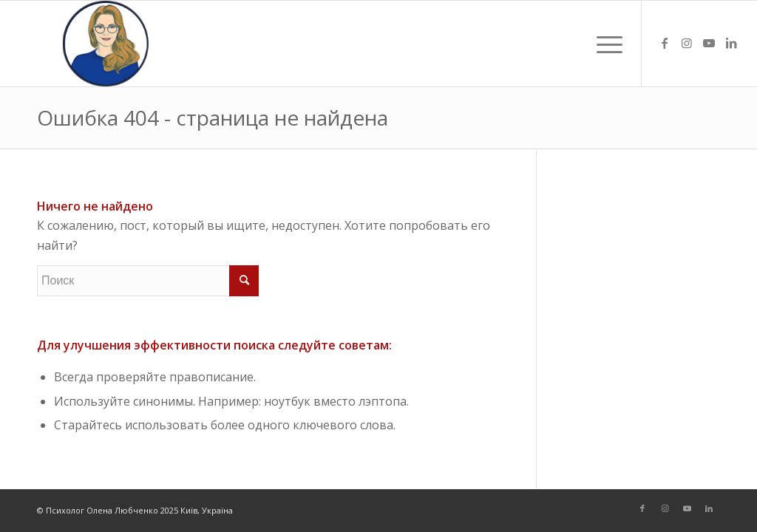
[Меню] (605, 44)
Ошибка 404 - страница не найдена (213, 117)
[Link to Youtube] (709, 43)
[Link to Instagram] (687, 43)
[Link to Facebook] (665, 43)
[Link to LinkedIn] (731, 43)
